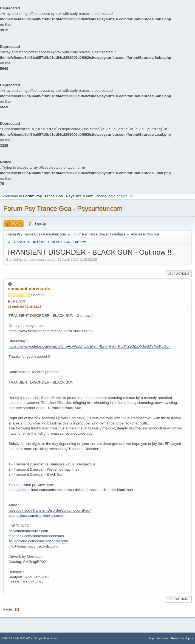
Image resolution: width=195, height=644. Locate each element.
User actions (178, 274)
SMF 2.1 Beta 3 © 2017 (17, 638)
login (112, 196)
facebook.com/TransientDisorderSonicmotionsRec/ (50, 510)
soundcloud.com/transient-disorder (36, 516)
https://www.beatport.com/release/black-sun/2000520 (51, 331)
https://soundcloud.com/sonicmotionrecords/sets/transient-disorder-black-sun (71, 490)
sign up (127, 196)
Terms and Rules (168, 638)
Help (151, 638)
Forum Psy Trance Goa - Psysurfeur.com (63, 208)
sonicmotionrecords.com (28, 531)
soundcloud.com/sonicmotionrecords (38, 541)
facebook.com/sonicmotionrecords (36, 536)
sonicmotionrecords (29, 289)
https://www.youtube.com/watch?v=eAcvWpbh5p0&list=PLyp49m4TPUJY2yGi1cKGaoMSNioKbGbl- (90, 346)
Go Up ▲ (187, 638)
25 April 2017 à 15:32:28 (25, 307)
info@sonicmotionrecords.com (33, 546)
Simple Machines (46, 638)
